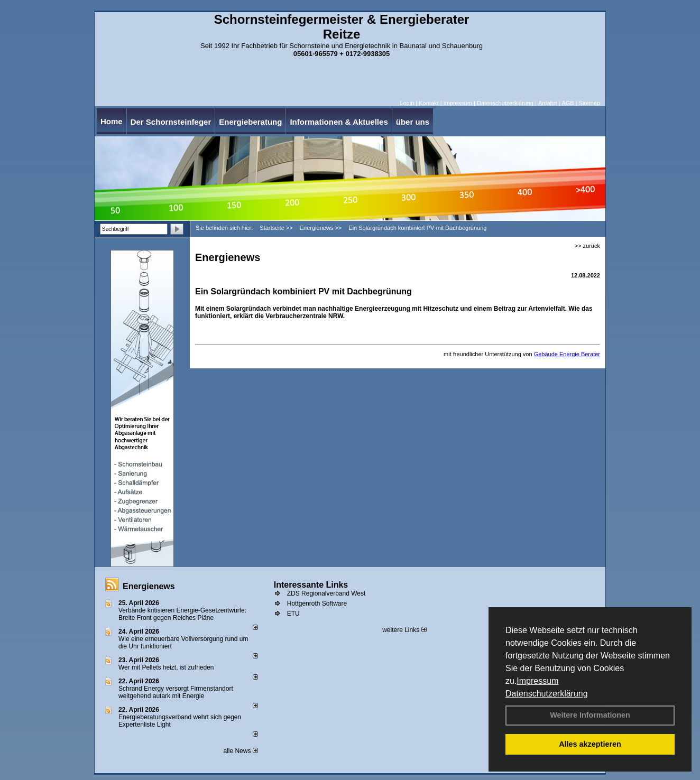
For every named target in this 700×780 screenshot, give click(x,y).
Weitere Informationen (590, 715)
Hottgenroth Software (317, 603)
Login (407, 103)
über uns (413, 122)
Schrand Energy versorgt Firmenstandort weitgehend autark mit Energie (176, 692)
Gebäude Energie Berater (567, 354)
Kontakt (429, 103)
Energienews (149, 586)
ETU (293, 614)
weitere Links (404, 630)
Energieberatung (250, 122)
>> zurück (587, 246)
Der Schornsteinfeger (171, 122)
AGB (568, 103)
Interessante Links (311, 585)
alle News (240, 751)
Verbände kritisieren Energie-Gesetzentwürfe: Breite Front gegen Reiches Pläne (182, 614)
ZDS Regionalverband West (326, 593)
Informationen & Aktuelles (339, 122)
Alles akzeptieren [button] (590, 744)
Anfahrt (547, 103)
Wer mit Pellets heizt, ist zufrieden (166, 667)
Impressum (537, 681)
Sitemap (590, 103)
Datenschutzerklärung (547, 694)
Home (112, 121)
